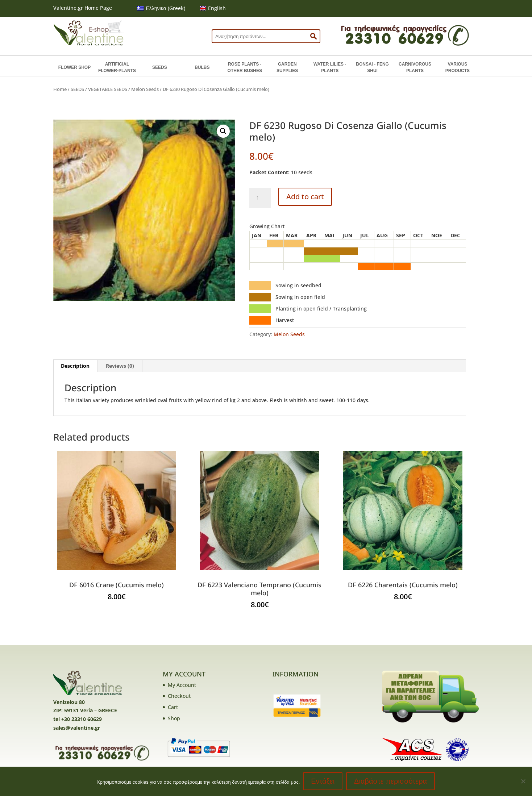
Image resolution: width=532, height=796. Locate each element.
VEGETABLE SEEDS (108, 89)
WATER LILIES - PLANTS (330, 67)
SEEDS (160, 67)
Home (60, 89)
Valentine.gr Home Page (83, 8)
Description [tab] (75, 366)
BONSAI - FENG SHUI (372, 67)
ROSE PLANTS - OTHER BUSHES (245, 67)
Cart (173, 707)
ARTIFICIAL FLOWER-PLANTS (117, 67)
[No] (523, 782)
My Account (182, 685)
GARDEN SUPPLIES (287, 67)
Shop (174, 718)
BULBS (202, 67)
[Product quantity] (260, 198)
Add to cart (305, 197)
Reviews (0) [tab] (120, 366)
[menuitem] (161, 8)
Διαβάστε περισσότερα (391, 782)
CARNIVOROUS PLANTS (415, 67)
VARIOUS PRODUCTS (458, 67)
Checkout (179, 696)
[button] (223, 131)
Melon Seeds (145, 89)
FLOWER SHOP (74, 67)
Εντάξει (323, 782)
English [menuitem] (217, 8)
